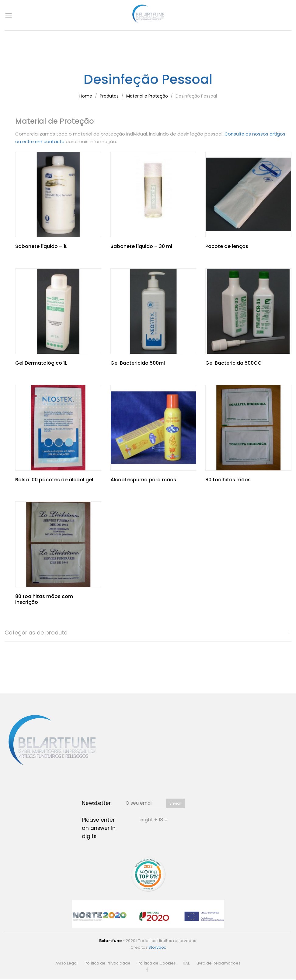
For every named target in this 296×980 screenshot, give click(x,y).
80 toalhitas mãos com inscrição (44, 599)
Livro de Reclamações (219, 963)
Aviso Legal (66, 963)
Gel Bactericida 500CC (233, 362)
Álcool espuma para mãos (143, 479)
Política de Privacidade (108, 963)
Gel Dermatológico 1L (41, 362)
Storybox (157, 947)
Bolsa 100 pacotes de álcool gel (54, 479)
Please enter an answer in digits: (99, 827)
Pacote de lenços (227, 246)
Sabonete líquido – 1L (41, 246)
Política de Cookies (157, 963)
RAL (186, 963)
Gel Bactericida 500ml (138, 362)
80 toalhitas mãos (228, 479)
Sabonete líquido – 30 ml (141, 246)
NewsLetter (96, 803)
